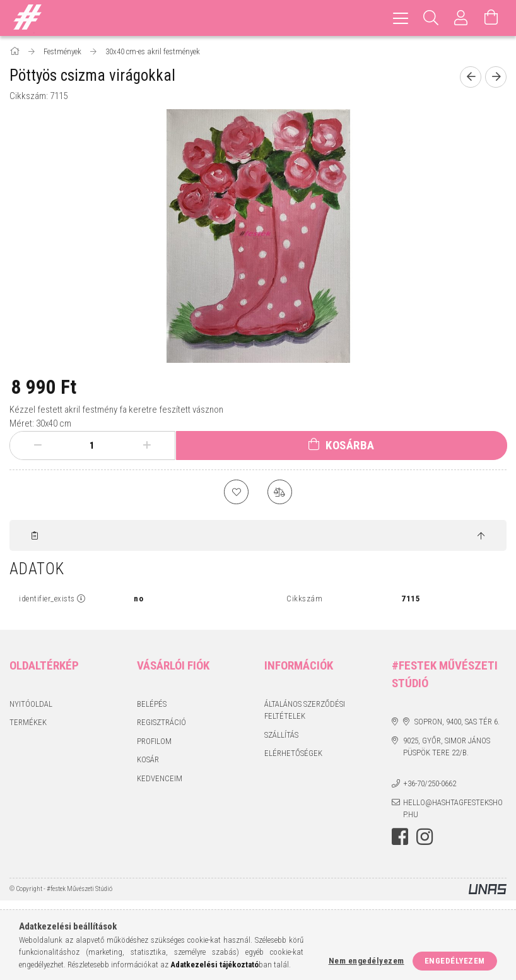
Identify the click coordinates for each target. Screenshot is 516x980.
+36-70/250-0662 (430, 785)
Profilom (154, 742)
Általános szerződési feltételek (305, 711)
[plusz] (147, 446)
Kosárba (350, 445)
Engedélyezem (455, 961)
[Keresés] (431, 18)
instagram (425, 837)
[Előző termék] (471, 77)
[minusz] (38, 446)
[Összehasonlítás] (280, 492)
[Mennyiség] (92, 446)
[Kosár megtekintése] (491, 18)
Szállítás (281, 735)
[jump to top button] (481, 537)
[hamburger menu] (401, 18)
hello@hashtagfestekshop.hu (453, 809)
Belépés (152, 705)
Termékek (28, 723)
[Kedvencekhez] (236, 492)
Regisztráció (161, 723)
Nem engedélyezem (366, 961)
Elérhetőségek (293, 754)
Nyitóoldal (31, 705)
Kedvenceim (160, 779)
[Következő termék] (496, 77)
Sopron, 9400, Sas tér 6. (457, 723)
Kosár (148, 761)
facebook (400, 837)
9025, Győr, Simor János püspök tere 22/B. (447, 747)
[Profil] (461, 18)
